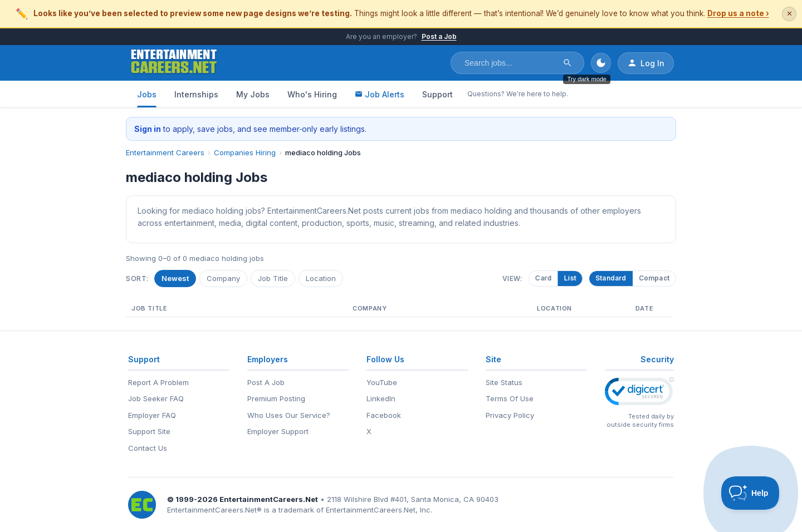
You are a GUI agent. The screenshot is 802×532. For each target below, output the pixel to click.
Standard (611, 278)
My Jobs (253, 94)
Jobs (147, 94)
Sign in (148, 129)
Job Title (273, 278)
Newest (175, 278)
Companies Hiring (245, 152)
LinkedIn (381, 398)
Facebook (384, 415)
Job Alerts (380, 94)
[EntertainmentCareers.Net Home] (174, 63)
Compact (654, 278)
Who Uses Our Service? (289, 415)
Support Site (149, 431)
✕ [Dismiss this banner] (789, 14)
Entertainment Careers (165, 152)
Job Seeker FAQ (156, 398)
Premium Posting (276, 398)
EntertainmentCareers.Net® (214, 510)
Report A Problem (158, 382)
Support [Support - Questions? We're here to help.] (437, 94)
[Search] (568, 63)
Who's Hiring (312, 94)
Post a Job (439, 36)
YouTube (382, 382)
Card (545, 278)
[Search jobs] (510, 63)
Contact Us (148, 448)
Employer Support (278, 431)
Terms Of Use (510, 398)
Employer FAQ (152, 415)
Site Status (504, 382)
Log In (646, 63)
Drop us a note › (738, 13)
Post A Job (266, 382)
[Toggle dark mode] (601, 63)
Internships (196, 94)
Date (644, 308)
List (571, 278)
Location (321, 278)
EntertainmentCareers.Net (269, 499)
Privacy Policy (510, 415)
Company (223, 278)
